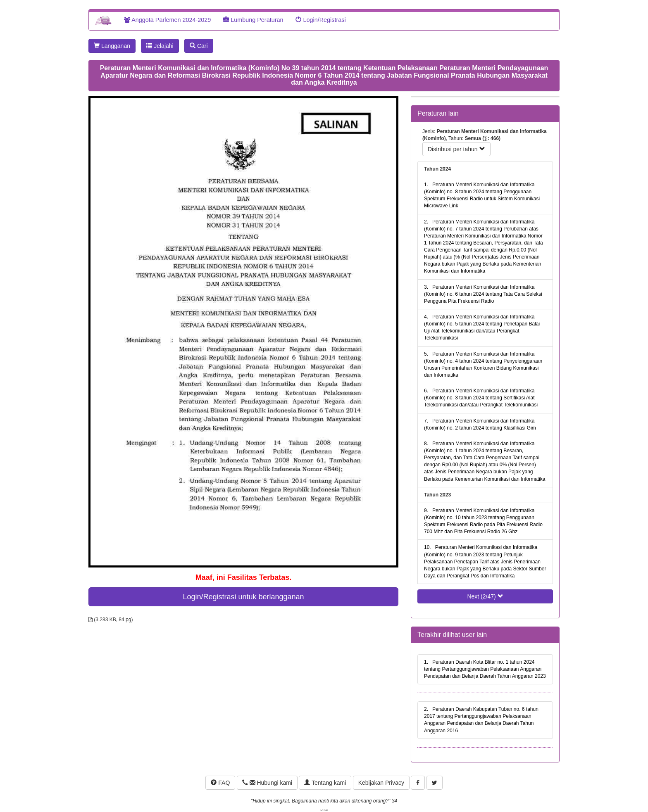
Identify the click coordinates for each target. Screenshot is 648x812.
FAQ (220, 783)
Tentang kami (325, 783)
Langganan (112, 46)
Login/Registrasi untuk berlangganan (243, 597)
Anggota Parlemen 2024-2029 (167, 20)
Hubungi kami (267, 783)
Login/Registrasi (320, 20)
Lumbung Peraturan (253, 20)
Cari (199, 46)
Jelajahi (160, 46)
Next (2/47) (485, 596)
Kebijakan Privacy (381, 783)
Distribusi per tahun (456, 149)
